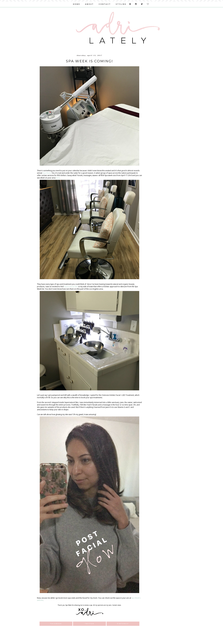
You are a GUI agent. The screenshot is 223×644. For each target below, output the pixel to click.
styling (121, 4)
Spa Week (47, 173)
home (77, 4)
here (58, 178)
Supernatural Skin (71, 287)
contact (105, 4)
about (89, 4)
